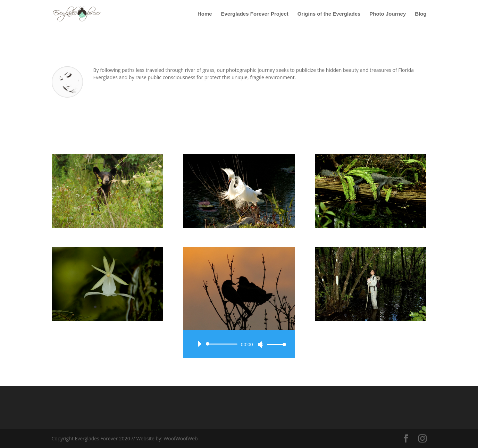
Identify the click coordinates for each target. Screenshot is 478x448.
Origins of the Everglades (329, 14)
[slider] (223, 344)
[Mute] (261, 345)
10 (397, 307)
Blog (421, 14)
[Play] (199, 344)
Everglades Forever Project (255, 14)
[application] (239, 344)
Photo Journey (388, 14)
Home (205, 14)
